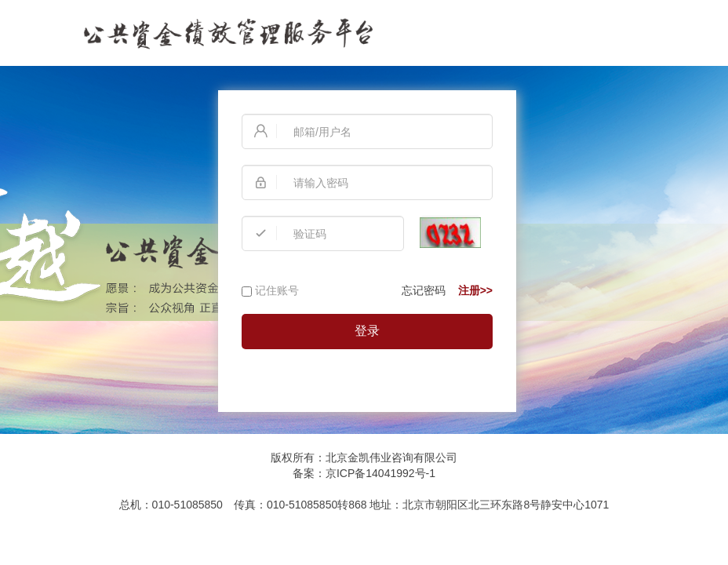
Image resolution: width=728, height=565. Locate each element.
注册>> (475, 290)
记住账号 (270, 290)
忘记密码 (424, 290)
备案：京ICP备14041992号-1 (364, 473)
